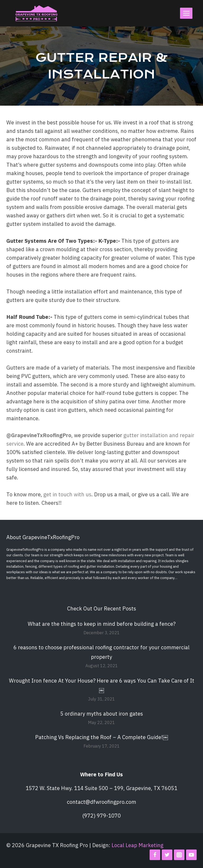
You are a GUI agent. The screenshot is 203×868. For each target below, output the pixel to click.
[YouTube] (191, 855)
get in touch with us (67, 494)
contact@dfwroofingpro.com (101, 802)
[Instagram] (179, 855)
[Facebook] (155, 855)
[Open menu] (186, 13)
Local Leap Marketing (137, 845)
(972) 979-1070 (101, 816)
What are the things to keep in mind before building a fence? (102, 624)
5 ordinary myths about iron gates (102, 714)
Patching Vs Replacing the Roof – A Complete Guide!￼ (102, 737)
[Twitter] (167, 855)
